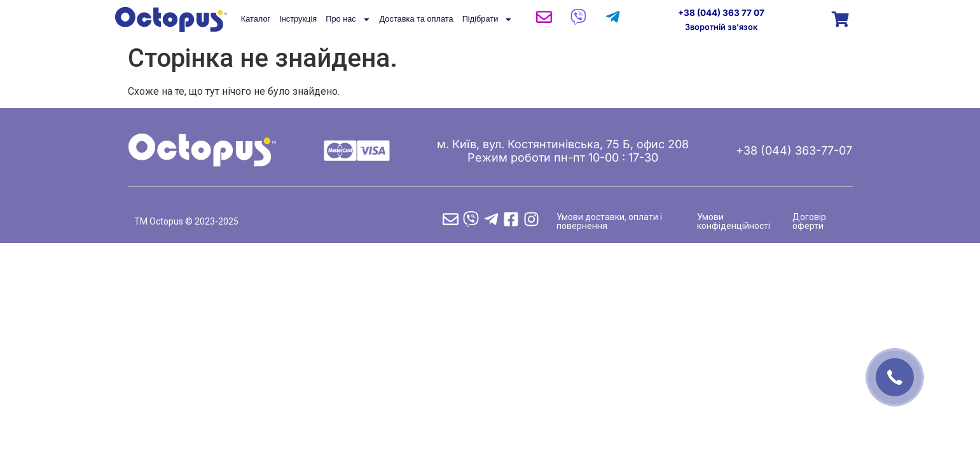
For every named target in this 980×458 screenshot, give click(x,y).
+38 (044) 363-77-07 (794, 150)
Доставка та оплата (417, 19)
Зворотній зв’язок (721, 27)
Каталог (256, 19)
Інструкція (298, 19)
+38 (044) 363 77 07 (721, 13)
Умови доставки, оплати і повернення (609, 221)
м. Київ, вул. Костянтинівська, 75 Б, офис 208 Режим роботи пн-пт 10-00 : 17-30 (563, 151)
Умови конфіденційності (734, 221)
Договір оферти (809, 221)
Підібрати (487, 19)
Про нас (348, 19)
